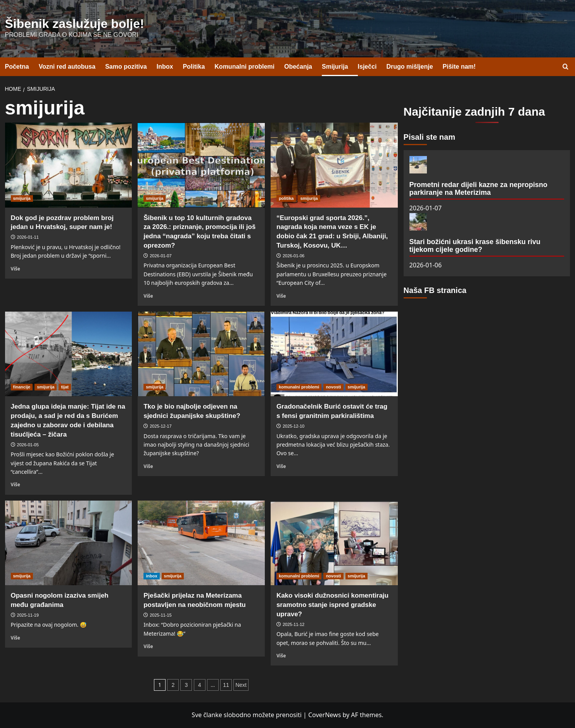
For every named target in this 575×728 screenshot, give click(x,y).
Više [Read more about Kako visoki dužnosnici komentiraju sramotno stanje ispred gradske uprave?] (281, 655)
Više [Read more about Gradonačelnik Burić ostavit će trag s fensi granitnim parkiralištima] (281, 466)
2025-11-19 (28, 615)
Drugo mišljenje (410, 67)
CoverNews (325, 715)
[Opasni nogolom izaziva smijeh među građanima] (69, 543)
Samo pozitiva (126, 67)
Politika (194, 67)
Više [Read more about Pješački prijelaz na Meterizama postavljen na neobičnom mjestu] (148, 646)
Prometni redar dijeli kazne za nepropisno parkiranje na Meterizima (478, 189)
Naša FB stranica (435, 290)
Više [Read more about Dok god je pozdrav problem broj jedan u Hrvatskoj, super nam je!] (16, 269)
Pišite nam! (459, 67)
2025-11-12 (294, 624)
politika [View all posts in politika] (286, 198)
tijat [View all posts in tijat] (65, 387)
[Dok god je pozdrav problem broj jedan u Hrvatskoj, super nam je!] (69, 165)
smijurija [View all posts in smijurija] (22, 198)
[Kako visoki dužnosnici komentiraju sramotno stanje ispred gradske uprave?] (334, 543)
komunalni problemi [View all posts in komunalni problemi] (299, 387)
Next (241, 685)
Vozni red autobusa (67, 67)
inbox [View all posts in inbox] (151, 576)
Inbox (165, 67)
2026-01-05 (28, 445)
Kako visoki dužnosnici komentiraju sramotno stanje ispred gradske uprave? (332, 605)
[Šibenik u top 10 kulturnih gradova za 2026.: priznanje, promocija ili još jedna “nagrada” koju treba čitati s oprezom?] (201, 165)
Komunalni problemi (244, 67)
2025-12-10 (294, 426)
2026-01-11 (28, 237)
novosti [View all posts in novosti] (333, 387)
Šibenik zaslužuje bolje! (75, 24)
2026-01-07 (161, 256)
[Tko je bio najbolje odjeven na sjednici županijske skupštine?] (201, 354)
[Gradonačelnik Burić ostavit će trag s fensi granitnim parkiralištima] (334, 354)
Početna (17, 67)
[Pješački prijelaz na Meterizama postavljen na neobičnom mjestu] (201, 543)
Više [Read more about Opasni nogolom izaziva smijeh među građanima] (16, 638)
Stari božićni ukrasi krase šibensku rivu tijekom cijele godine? (475, 246)
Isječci (367, 67)
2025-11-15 (161, 615)
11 (226, 685)
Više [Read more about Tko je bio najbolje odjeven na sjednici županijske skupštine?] (148, 466)
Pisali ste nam (429, 137)
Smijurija (335, 67)
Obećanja (298, 67)
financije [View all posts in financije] (22, 387)
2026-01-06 (294, 256)
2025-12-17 (161, 426)
